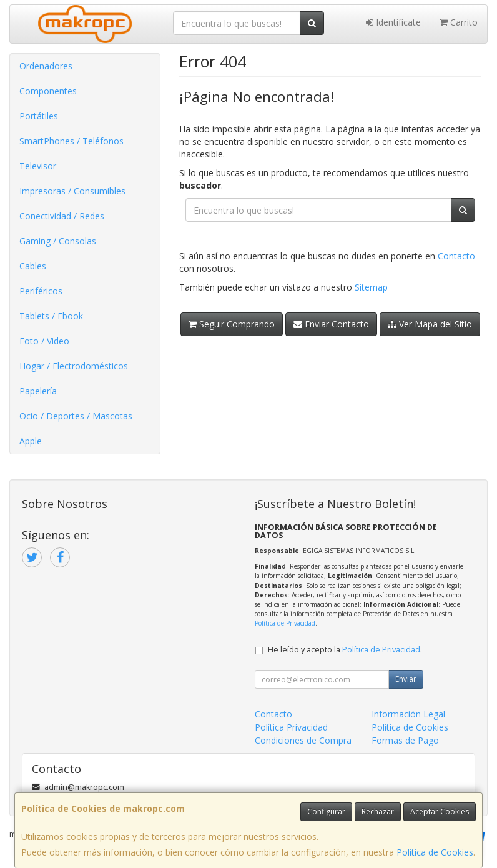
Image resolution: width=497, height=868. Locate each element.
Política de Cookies (435, 852)
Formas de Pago (405, 740)
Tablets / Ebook (51, 316)
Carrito (459, 22)
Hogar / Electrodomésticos (74, 366)
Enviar (406, 679)
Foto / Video (44, 341)
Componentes (48, 91)
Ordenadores (46, 66)
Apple (31, 441)
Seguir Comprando (232, 324)
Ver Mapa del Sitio (430, 324)
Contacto (456, 256)
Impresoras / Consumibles (72, 191)
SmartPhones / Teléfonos (71, 141)
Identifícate (393, 22)
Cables (33, 266)
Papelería (38, 391)
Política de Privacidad (285, 623)
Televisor (38, 166)
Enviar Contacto (331, 324)
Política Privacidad (291, 727)
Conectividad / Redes (62, 216)
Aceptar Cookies (440, 811)
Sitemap (371, 287)
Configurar (326, 811)
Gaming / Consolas (58, 241)
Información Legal (408, 714)
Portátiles (39, 116)
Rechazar (378, 811)
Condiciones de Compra (303, 740)
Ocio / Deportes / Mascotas (76, 416)
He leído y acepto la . (345, 650)
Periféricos (41, 291)
